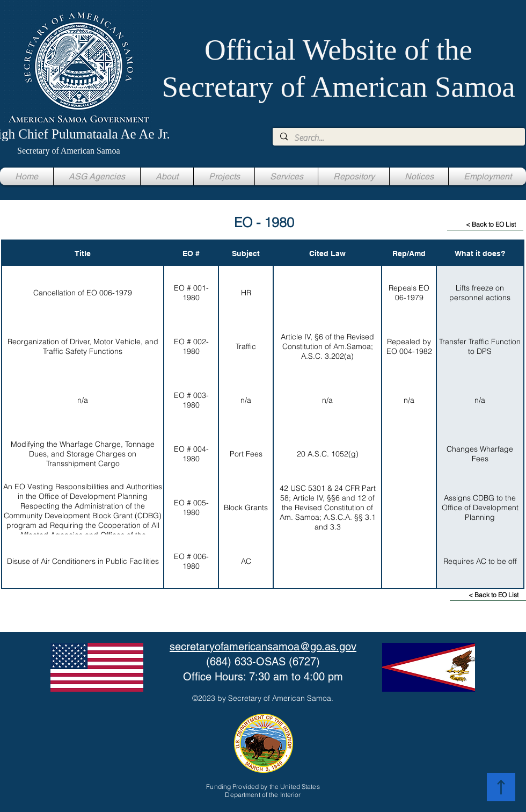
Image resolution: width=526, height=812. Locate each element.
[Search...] (398, 138)
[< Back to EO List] (485, 224)
